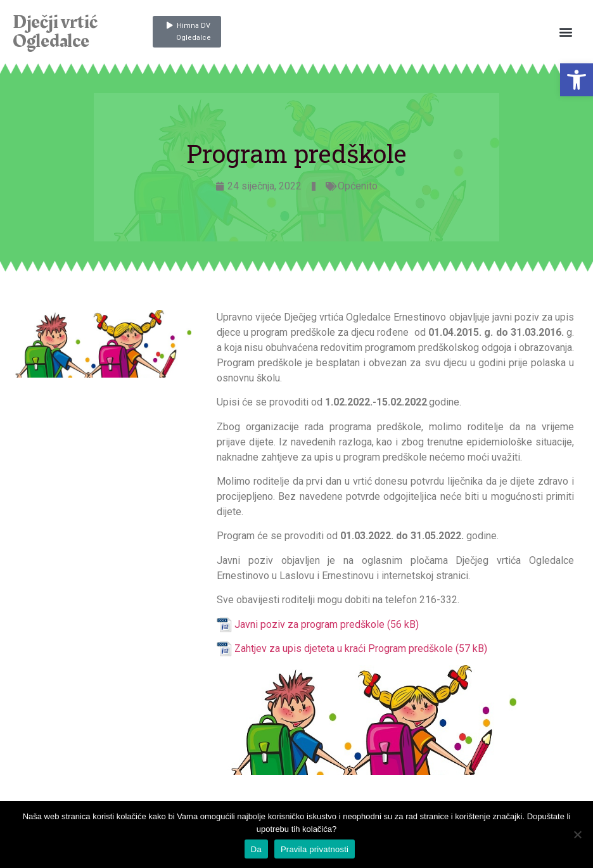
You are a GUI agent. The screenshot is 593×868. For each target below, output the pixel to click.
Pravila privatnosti (315, 849)
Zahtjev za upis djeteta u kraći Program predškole (344, 648)
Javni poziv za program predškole (309, 624)
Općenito (358, 186)
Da (256, 849)
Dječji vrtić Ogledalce (55, 32)
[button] (577, 80)
